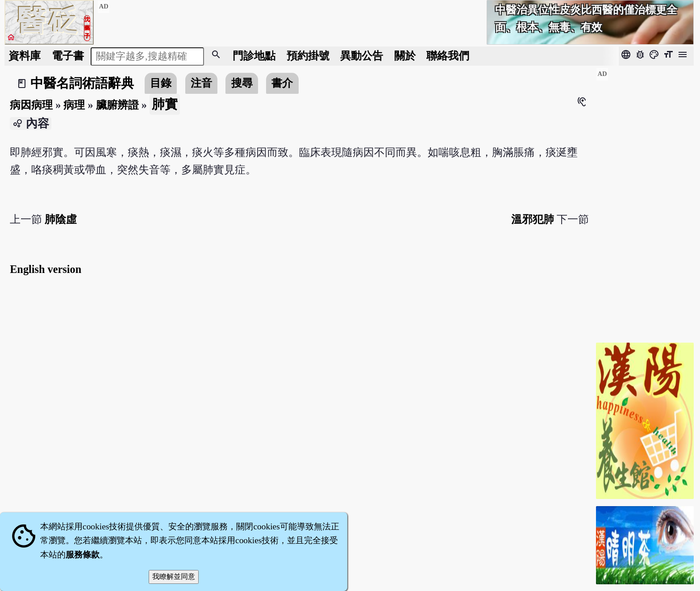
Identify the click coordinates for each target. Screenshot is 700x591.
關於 (405, 56)
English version (46, 269)
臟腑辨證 (117, 105)
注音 (201, 83)
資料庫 (25, 56)
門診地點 (254, 56)
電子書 (68, 56)
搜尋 (242, 83)
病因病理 (31, 105)
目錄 (161, 83)
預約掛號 (308, 56)
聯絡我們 (448, 56)
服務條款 (83, 555)
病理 (74, 105)
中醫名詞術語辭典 (82, 83)
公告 (362, 56)
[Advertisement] (645, 201)
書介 (282, 83)
